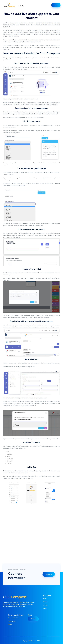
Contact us (49, 574)
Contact (45, 608)
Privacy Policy (12, 621)
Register (33, 619)
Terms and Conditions (14, 618)
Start (56, 5)
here (50, 273)
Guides (44, 599)
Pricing (10, 625)
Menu (21, 6)
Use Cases (45, 605)
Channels (45, 602)
